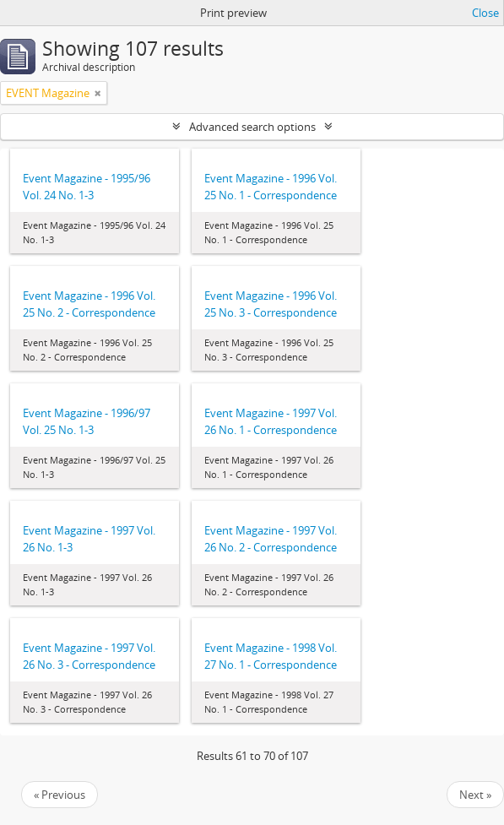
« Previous (60, 795)
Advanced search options (252, 127)
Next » (475, 795)
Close (485, 13)
